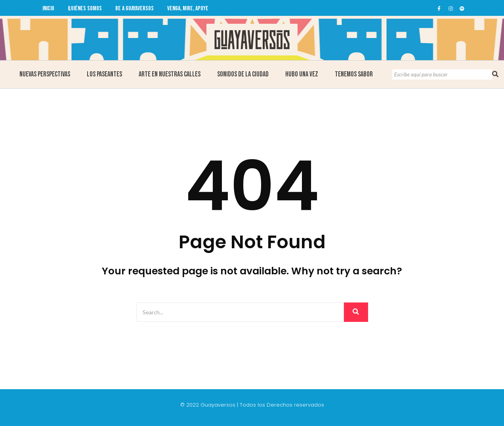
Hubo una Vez (302, 74)
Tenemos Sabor (354, 74)
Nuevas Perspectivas (45, 74)
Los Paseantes (104, 74)
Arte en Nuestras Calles (170, 74)
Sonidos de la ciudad (243, 74)
